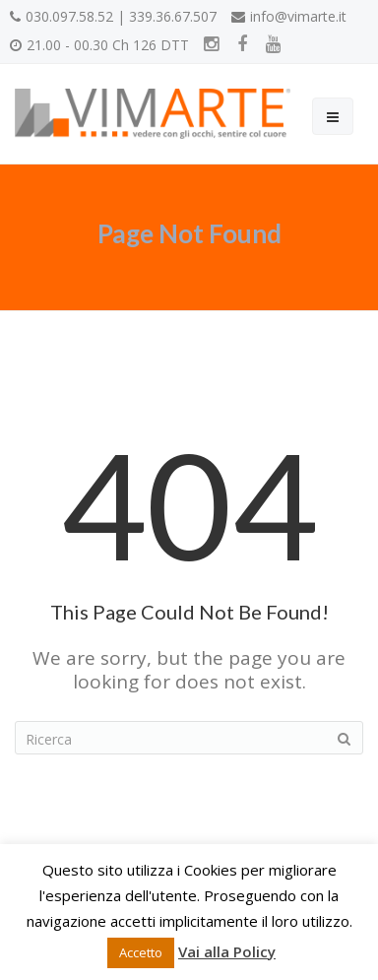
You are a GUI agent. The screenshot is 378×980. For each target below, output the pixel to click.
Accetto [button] (141, 952)
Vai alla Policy (227, 951)
